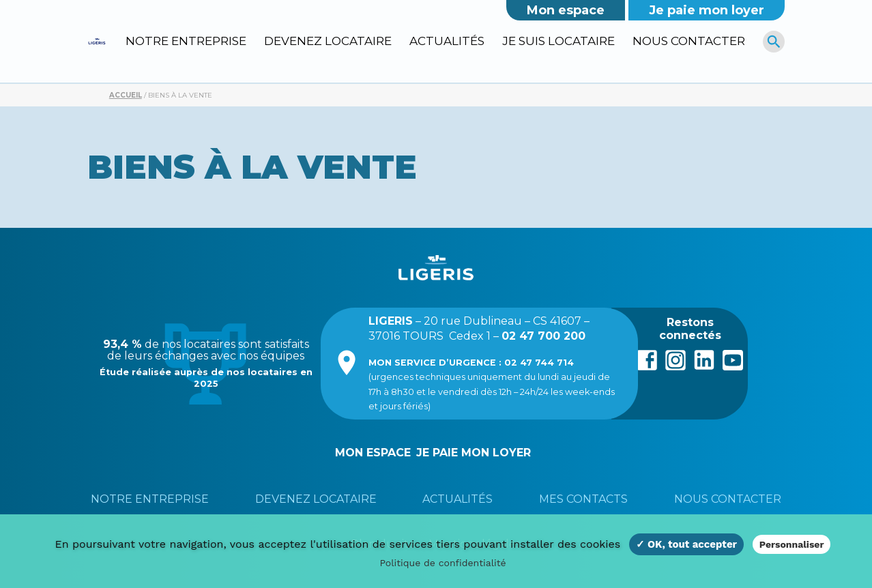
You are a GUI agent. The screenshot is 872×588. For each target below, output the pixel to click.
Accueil (126, 95)
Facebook (647, 359)
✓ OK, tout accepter (686, 544)
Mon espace (566, 10)
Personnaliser (792, 544)
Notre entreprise (186, 41)
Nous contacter (689, 41)
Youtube (733, 359)
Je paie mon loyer (707, 10)
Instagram (675, 359)
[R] (774, 41)
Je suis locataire (558, 41)
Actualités (447, 41)
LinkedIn (704, 359)
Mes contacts (583, 499)
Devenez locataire (328, 41)
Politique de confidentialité (442, 563)
